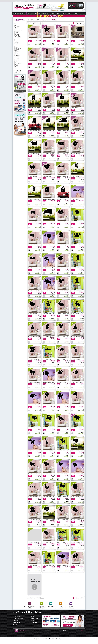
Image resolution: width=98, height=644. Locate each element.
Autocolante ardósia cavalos (34, 62)
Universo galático (19, 46)
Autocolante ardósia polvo (34, 428)
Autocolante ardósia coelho (63, 314)
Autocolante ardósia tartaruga (61, 428)
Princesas (17, 35)
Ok (82, 631)
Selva (16, 29)
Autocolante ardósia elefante (33, 314)
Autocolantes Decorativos (20, 13)
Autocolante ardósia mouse (63, 291)
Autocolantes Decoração (44, 13)
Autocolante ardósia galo (62, 474)
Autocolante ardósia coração (76, 131)
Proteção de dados (17, 623)
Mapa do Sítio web (17, 616)
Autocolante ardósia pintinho (63, 245)
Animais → (17, 25)
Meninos (16, 41)
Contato (21, 1)
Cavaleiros (17, 27)
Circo (16, 33)
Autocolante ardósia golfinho (77, 405)
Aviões (16, 53)
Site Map (33, 616)
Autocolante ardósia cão (48, 268)
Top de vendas (55, 10)
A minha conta (28, 1)
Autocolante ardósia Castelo (34, 336)
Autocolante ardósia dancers (49, 199)
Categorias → (18, 73)
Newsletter (15, 625)
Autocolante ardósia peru (62, 497)
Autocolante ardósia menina (34, 131)
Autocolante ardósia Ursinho (34, 291)
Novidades (62, 10)
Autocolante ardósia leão (77, 222)
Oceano (17, 31)
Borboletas (17, 36)
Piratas (16, 32)
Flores (16, 62)
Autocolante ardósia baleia (77, 542)
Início (16, 1)
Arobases (62, 639)
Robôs (16, 45)
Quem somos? (34, 623)
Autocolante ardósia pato (48, 497)
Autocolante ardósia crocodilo (47, 360)
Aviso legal (15, 621)
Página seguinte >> (80, 23)
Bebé (15, 24)
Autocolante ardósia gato (62, 39)
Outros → (17, 38)
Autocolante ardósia (47, 245)
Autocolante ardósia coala (34, 359)
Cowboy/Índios (18, 30)
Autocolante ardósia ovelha (34, 382)
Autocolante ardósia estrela (49, 39)
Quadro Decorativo (66, 13)
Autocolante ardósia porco (34, 245)
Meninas (16, 57)
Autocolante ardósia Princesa (76, 200)
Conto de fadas (18, 37)
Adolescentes (18, 71)
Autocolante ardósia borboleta (76, 39)
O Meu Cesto (72, 4)
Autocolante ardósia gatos (77, 85)
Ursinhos (17, 28)
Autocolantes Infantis (32, 13)
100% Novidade (75, 13)
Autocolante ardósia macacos (76, 360)
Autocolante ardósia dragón (49, 314)
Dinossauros (18, 52)
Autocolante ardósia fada (34, 39)
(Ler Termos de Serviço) (18, 618)
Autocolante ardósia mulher (63, 131)
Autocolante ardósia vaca (63, 268)
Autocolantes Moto (56, 13)
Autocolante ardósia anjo (34, 153)
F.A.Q (14, 627)
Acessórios (17, 39)
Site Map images (35, 618)
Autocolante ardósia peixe (34, 268)
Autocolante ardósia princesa (47, 108)
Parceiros (33, 621)
